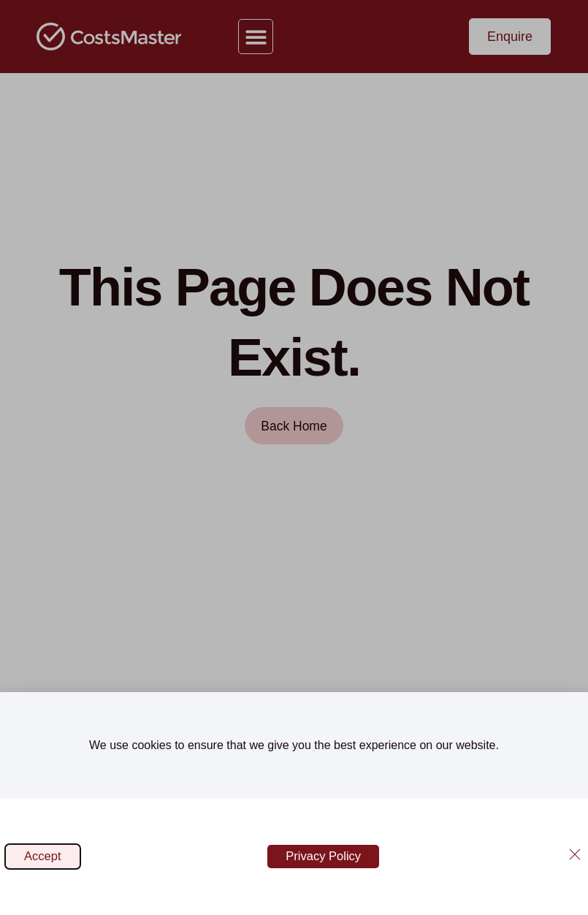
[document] (294, 457)
